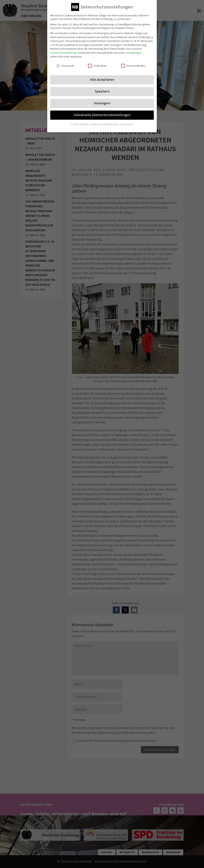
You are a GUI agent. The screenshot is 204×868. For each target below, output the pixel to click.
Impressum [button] (126, 122)
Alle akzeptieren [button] (102, 77)
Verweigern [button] (102, 101)
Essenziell (65, 63)
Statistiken (97, 63)
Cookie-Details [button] (80, 122)
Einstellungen (133, 50)
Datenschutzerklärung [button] (104, 122)
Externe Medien (133, 63)
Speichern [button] (102, 89)
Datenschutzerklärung (63, 50)
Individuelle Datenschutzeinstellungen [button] (102, 113)
